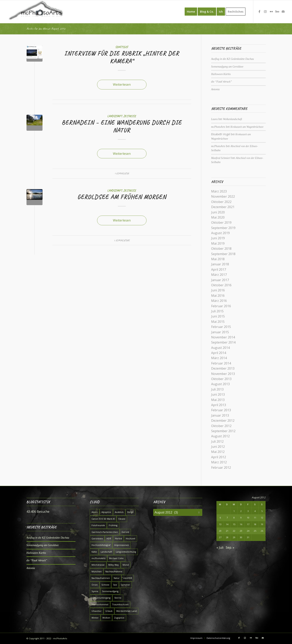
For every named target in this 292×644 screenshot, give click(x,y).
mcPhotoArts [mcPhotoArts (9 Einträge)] (98, 558)
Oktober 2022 (221, 202)
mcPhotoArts (218, 127)
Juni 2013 (218, 394)
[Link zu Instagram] (265, 11)
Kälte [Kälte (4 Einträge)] (94, 552)
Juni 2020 (218, 212)
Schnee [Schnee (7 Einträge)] (105, 585)
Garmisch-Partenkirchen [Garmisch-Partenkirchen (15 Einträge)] (105, 532)
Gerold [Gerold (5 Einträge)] (125, 532)
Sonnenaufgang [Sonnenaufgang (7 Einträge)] (110, 591)
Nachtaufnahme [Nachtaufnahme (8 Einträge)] (114, 571)
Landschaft (115, 116)
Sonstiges (122, 47)
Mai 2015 (218, 322)
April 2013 (219, 405)
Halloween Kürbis (221, 74)
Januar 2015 (220, 332)
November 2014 (223, 337)
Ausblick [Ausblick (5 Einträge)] (119, 512)
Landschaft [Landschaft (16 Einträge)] (106, 552)
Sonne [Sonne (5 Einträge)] (95, 591)
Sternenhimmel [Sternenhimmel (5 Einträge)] (100, 604)
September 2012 (223, 431)
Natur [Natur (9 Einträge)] (117, 578)
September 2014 (223, 342)
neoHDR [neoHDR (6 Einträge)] (128, 578)
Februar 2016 (221, 306)
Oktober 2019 (221, 222)
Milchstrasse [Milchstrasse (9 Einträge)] (98, 565)
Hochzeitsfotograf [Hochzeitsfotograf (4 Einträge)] (101, 545)
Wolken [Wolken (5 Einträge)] (106, 618)
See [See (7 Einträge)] (115, 585)
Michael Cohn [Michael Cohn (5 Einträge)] (116, 558)
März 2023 (219, 191)
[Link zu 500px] (277, 11)
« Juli (220, 547)
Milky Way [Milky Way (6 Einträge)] (114, 565)
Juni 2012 (218, 447)
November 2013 (223, 374)
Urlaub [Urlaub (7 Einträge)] (109, 611)
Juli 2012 (217, 441)
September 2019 (223, 228)
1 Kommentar (122, 174)
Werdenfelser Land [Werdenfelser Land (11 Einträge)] (126, 611)
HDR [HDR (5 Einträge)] (109, 538)
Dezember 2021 (223, 207)
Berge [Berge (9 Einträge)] (130, 512)
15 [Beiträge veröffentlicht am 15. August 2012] (234, 524)
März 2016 (219, 301)
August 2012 (220, 436)
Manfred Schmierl (221, 158)
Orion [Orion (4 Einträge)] (95, 585)
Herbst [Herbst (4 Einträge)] (118, 538)
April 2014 (219, 353)
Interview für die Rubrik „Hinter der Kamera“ (122, 57)
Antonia (215, 89)
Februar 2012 (221, 468)
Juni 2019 (218, 238)
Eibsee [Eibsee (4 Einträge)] (122, 519)
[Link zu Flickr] (271, 11)
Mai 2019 (218, 243)
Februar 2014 (221, 363)
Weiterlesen (122, 84)
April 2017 (219, 269)
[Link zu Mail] (283, 11)
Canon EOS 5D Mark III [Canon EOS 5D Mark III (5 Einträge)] (103, 519)
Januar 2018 (220, 264)
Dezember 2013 (223, 368)
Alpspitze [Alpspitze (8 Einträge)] (106, 512)
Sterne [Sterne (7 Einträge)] (118, 598)
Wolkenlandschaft (232, 119)
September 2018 (223, 254)
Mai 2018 (218, 259)
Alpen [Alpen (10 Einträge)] (95, 512)
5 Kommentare (122, 240)
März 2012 (219, 462)
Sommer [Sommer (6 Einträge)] (125, 585)
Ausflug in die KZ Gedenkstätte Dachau (232, 59)
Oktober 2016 (221, 285)
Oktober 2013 (221, 379)
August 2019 (220, 233)
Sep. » (230, 547)
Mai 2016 (218, 296)
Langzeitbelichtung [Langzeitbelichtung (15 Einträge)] (126, 552)
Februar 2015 (221, 327)
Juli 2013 (217, 389)
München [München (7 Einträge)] (97, 571)
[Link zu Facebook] (259, 11)
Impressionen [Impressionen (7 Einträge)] (122, 545)
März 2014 (219, 358)
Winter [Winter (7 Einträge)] (95, 618)
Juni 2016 (218, 290)
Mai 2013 (218, 400)
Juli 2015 (217, 311)
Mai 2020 (218, 217)
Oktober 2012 (221, 426)
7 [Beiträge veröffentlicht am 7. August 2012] (227, 518)
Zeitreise (130, 116)
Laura (214, 119)
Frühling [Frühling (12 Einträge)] (113, 525)
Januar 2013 (220, 415)
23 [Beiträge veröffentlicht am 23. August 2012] (241, 531)
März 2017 (219, 275)
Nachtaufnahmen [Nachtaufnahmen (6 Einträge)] (101, 578)
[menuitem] (191, 12)
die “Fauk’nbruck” (222, 82)
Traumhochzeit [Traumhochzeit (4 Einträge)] (120, 604)
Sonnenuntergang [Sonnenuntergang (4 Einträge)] (101, 598)
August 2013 (220, 384)
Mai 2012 (218, 452)
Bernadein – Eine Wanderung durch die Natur (122, 126)
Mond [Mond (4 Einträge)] (126, 565)
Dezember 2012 (223, 421)
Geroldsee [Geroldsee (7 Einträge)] (97, 538)
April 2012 (219, 457)
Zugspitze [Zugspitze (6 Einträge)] (119, 618)
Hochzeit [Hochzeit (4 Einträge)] (130, 538)
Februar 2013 (221, 410)
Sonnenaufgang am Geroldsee (227, 67)
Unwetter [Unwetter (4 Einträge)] (97, 611)
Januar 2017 (220, 280)
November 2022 (223, 196)
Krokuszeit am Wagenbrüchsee (247, 127)
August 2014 (220, 348)
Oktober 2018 (221, 249)
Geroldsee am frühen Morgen (122, 197)
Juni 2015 (218, 316)
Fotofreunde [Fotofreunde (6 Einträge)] (98, 525)
